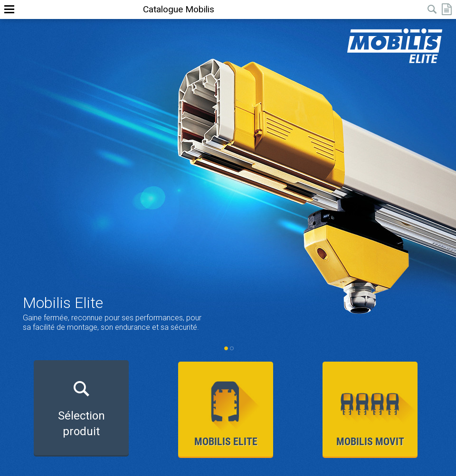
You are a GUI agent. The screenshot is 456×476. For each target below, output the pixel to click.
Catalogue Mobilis (179, 9)
